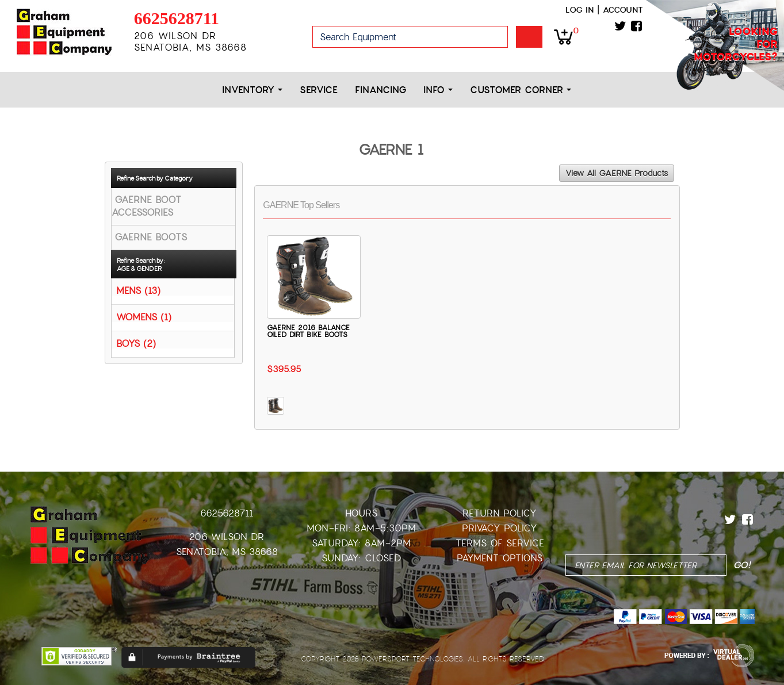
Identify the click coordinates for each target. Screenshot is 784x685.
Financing (380, 90)
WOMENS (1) (144, 317)
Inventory (252, 90)
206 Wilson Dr (227, 537)
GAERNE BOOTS (151, 237)
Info (438, 90)
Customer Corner (521, 90)
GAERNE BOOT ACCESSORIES (146, 206)
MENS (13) (138, 290)
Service (319, 90)
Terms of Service (500, 543)
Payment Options (500, 558)
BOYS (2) (136, 343)
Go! (529, 37)
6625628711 (177, 18)
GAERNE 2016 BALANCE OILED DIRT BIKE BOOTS (308, 331)
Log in (580, 10)
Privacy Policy (500, 528)
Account (623, 10)
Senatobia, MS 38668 (227, 552)
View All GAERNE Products (617, 173)
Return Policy (500, 513)
